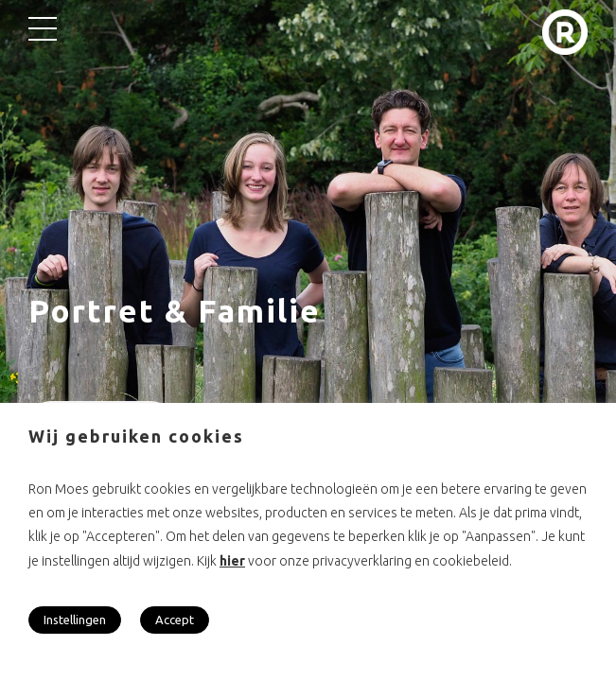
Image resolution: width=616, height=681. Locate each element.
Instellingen (75, 620)
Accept (175, 620)
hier (232, 561)
